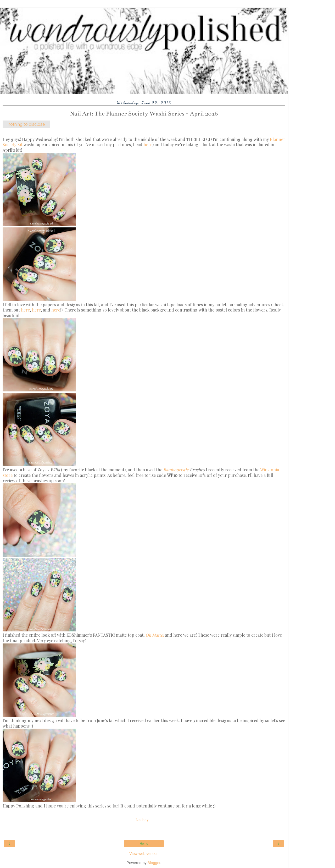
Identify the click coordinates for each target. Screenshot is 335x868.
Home (144, 844)
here (148, 144)
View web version (144, 854)
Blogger (154, 863)
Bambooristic (176, 470)
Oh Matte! (155, 635)
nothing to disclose (26, 124)
